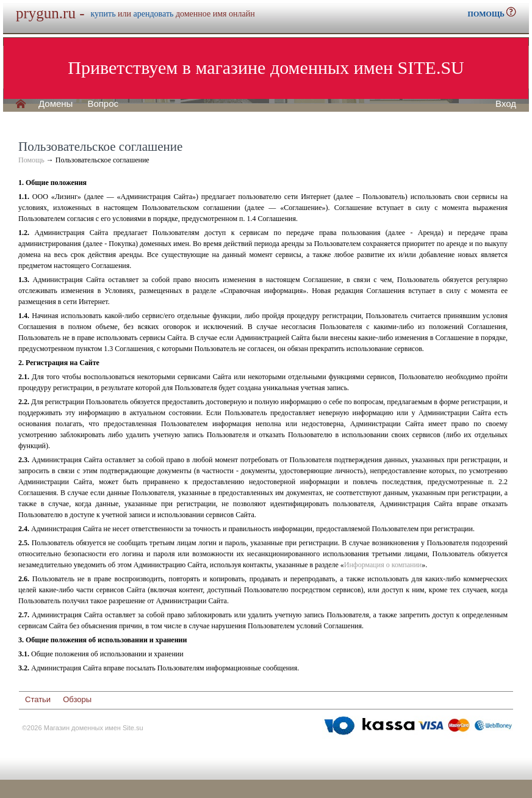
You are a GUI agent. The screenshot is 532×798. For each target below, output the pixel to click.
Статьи (38, 699)
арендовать (154, 14)
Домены (56, 104)
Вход (506, 104)
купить (103, 14)
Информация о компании (383, 565)
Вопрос (103, 104)
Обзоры (77, 699)
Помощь (31, 160)
